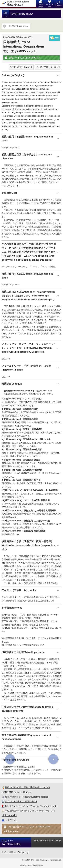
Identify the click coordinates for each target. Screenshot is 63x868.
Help (15, 820)
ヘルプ (8, 820)
